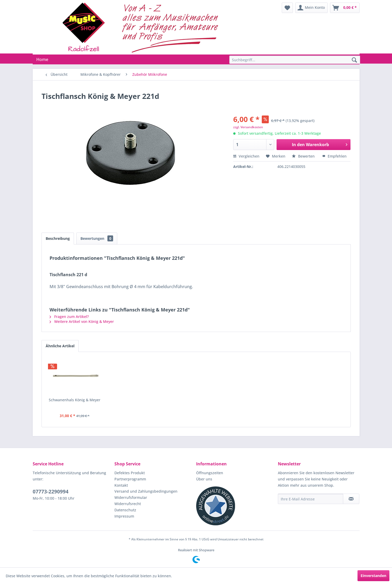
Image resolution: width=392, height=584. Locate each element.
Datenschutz (125, 510)
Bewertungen (97, 238)
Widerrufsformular (131, 497)
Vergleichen (246, 156)
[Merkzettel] (287, 8)
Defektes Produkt (130, 473)
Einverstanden (373, 576)
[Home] (42, 59)
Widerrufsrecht (128, 504)
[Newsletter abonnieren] (351, 499)
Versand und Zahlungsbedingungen (146, 491)
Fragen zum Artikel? (69, 317)
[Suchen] (354, 60)
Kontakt (121, 485)
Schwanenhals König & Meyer (75, 400)
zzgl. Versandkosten (248, 127)
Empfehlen (334, 156)
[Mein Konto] (311, 8)
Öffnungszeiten (210, 473)
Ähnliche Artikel (60, 346)
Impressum (124, 516)
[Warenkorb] (345, 8)
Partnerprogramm (130, 479)
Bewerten (304, 156)
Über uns (204, 479)
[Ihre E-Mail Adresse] (311, 499)
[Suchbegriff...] (295, 60)
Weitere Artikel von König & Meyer (82, 321)
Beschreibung (58, 238)
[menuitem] (287, 8)
